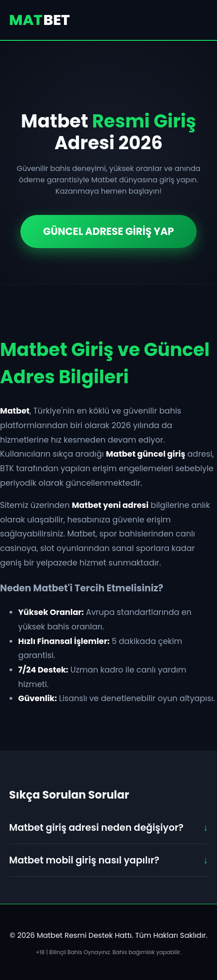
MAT (39, 20)
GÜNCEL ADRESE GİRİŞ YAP (108, 232)
